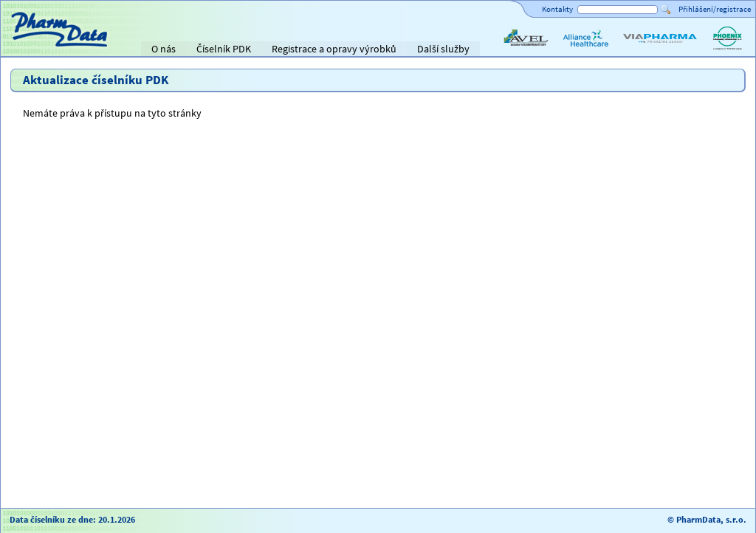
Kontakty (557, 9)
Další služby (443, 49)
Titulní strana (36, 49)
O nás (164, 49)
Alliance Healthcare (585, 50)
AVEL (512, 50)
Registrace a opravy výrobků (334, 49)
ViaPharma (645, 50)
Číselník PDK (224, 49)
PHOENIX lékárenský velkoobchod (727, 50)
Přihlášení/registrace (715, 9)
